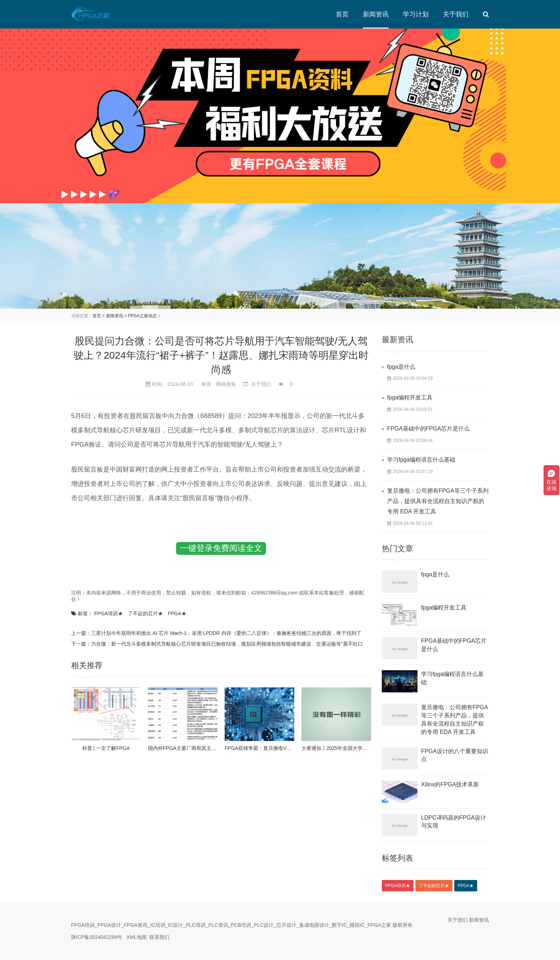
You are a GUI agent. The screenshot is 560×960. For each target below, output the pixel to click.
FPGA (177, 613)
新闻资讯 (376, 14)
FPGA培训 (109, 613)
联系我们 (159, 937)
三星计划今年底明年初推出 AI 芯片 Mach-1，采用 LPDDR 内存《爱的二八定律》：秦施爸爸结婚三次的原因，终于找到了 (226, 633)
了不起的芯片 (145, 613)
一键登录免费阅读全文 (221, 548)
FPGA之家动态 (142, 316)
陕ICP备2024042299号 (97, 937)
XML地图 (137, 937)
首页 (342, 14)
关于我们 (456, 14)
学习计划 (416, 14)
